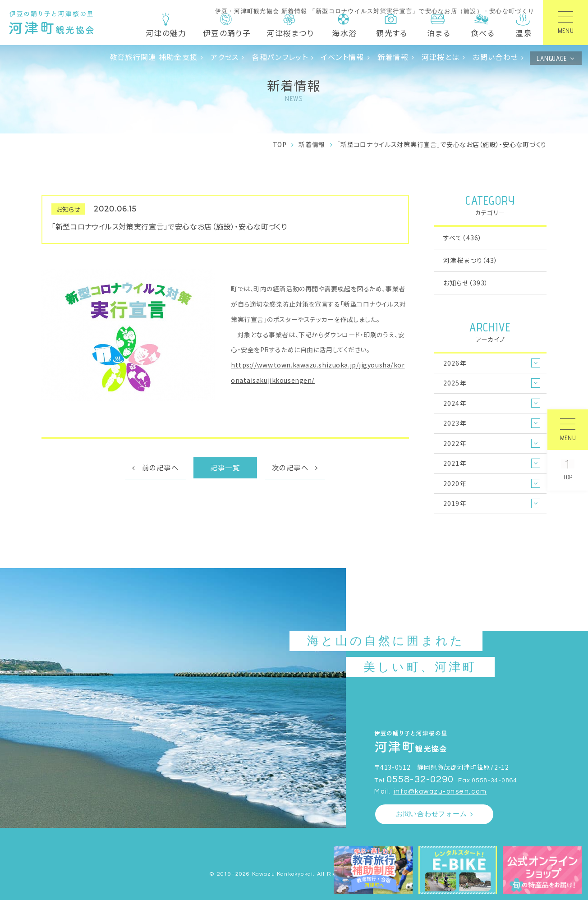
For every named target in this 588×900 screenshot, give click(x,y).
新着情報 (393, 57)
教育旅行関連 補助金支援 (154, 57)
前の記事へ (161, 467)
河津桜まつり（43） (471, 260)
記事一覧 (225, 467)
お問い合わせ (495, 57)
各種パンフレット (280, 57)
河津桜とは (441, 57)
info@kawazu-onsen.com (440, 792)
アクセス (225, 57)
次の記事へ (290, 467)
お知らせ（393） (466, 283)
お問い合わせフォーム (432, 814)
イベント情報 (343, 57)
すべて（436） (463, 238)
